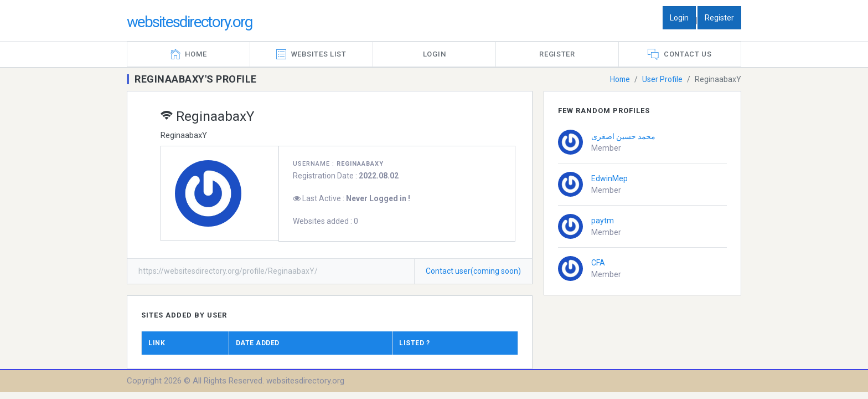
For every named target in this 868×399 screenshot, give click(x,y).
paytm (603, 221)
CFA (598, 263)
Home (619, 79)
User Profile (662, 79)
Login (679, 18)
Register (719, 18)
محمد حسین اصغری (623, 136)
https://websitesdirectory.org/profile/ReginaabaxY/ (228, 271)
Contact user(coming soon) (473, 271)
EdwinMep (609, 178)
